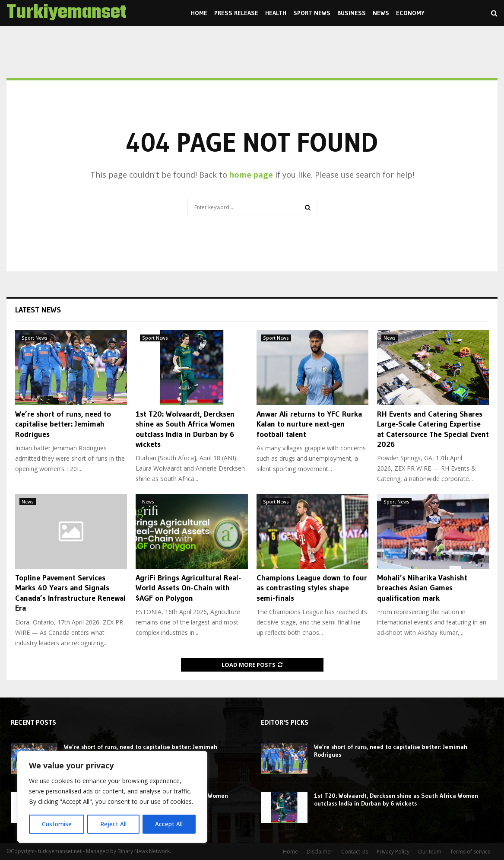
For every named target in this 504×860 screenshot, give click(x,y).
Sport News (312, 13)
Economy (410, 13)
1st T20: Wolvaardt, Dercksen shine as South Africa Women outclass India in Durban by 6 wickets (185, 429)
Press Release (236, 13)
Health (276, 13)
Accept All (169, 824)
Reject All (113, 824)
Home (199, 13)
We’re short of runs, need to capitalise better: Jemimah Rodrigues (63, 424)
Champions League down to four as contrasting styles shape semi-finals (312, 588)
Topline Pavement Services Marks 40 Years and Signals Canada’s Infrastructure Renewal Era (70, 593)
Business (352, 13)
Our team (430, 852)
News (381, 13)
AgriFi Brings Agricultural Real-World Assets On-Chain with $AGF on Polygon (188, 588)
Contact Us (355, 852)
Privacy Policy (393, 852)
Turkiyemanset (67, 13)
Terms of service (470, 852)
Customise (57, 824)
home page (251, 175)
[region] (112, 797)
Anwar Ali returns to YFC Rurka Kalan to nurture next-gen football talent (309, 424)
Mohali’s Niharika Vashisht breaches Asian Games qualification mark (422, 588)
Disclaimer (320, 852)
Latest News (38, 310)
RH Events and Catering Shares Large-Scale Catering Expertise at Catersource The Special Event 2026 (433, 429)
